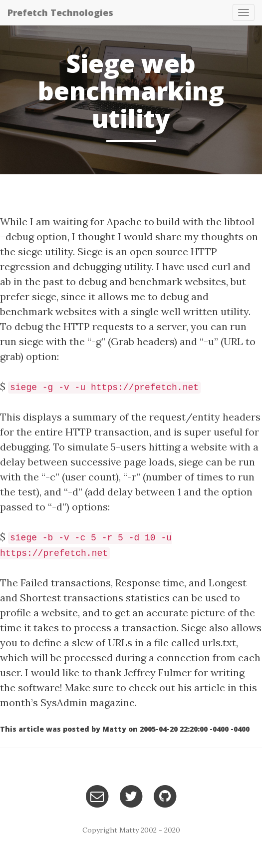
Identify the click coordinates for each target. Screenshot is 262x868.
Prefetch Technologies (60, 12)
